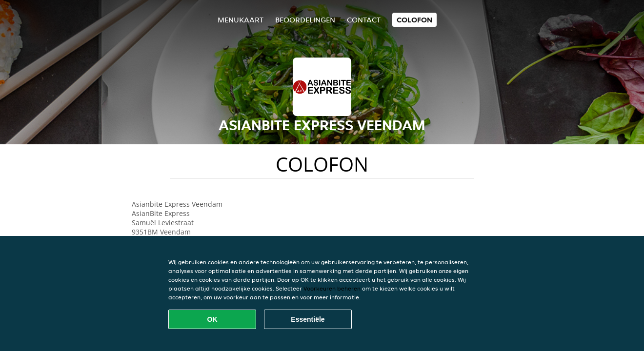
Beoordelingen (305, 20)
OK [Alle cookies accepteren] (212, 319)
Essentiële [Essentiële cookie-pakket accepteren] (308, 319)
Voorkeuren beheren (332, 288)
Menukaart (241, 20)
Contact (364, 20)
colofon (414, 20)
